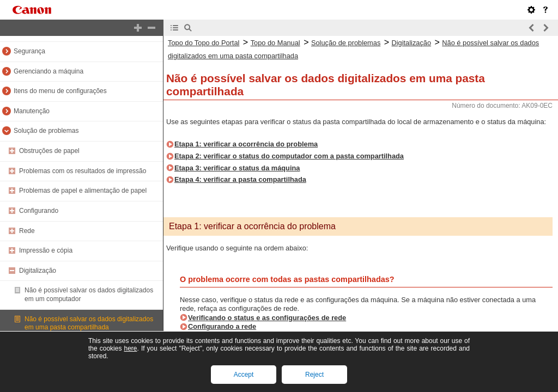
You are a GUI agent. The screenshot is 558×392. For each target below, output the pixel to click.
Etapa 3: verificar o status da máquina (237, 168)
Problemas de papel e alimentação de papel (83, 191)
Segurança (29, 51)
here (130, 348)
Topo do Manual (275, 43)
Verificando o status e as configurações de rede (267, 318)
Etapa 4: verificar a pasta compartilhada (240, 179)
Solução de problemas (46, 131)
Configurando (39, 211)
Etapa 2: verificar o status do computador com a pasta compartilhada (289, 156)
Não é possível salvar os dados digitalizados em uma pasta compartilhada (89, 323)
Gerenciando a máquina (48, 71)
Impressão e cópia (46, 250)
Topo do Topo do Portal (204, 43)
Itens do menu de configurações (60, 91)
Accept (244, 375)
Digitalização (38, 271)
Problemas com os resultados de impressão (83, 171)
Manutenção (32, 111)
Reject (314, 375)
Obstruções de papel (49, 151)
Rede (27, 231)
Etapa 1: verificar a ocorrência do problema (246, 144)
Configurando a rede (222, 326)
